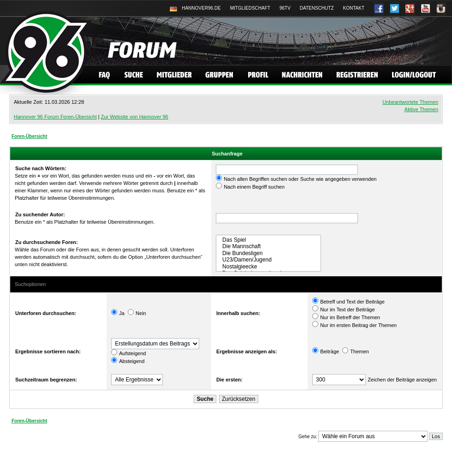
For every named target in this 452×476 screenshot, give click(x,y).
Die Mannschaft (268, 246)
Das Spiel (268, 240)
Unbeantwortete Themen (410, 102)
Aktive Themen (421, 109)
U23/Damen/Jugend (268, 260)
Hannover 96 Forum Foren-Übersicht (55, 117)
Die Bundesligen (268, 253)
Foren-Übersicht (29, 136)
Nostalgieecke (268, 267)
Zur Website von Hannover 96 (135, 117)
